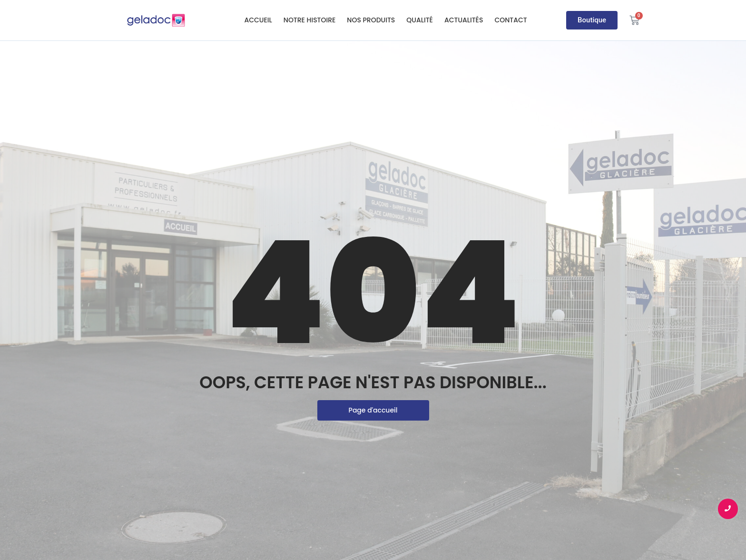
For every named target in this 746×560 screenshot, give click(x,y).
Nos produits (371, 20)
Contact (510, 20)
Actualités (464, 20)
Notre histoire (310, 20)
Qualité (420, 20)
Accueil (258, 20)
